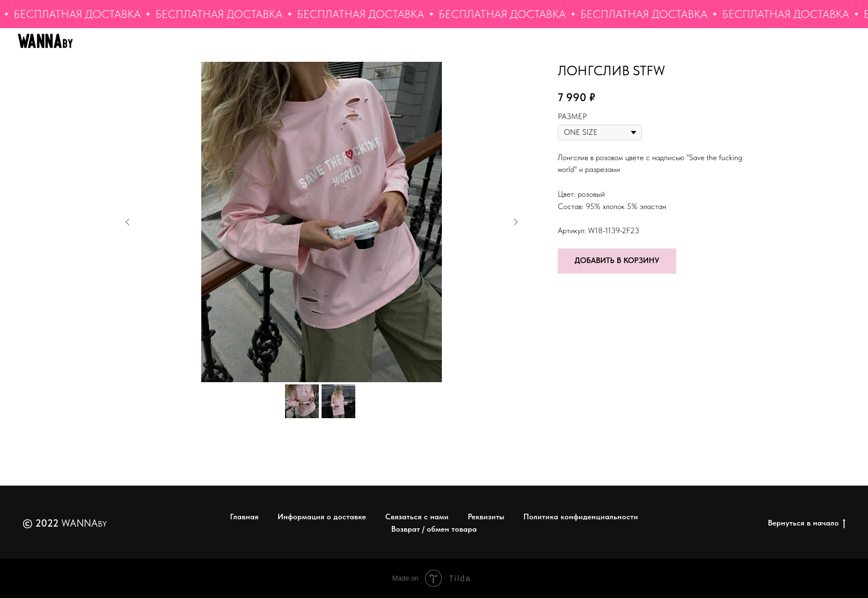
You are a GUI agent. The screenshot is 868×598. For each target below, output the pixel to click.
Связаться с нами (417, 517)
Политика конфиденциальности (581, 517)
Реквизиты (486, 517)
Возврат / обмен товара (434, 529)
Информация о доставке (322, 517)
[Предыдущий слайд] (128, 222)
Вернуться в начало (807, 523)
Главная (244, 517)
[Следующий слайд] (516, 222)
